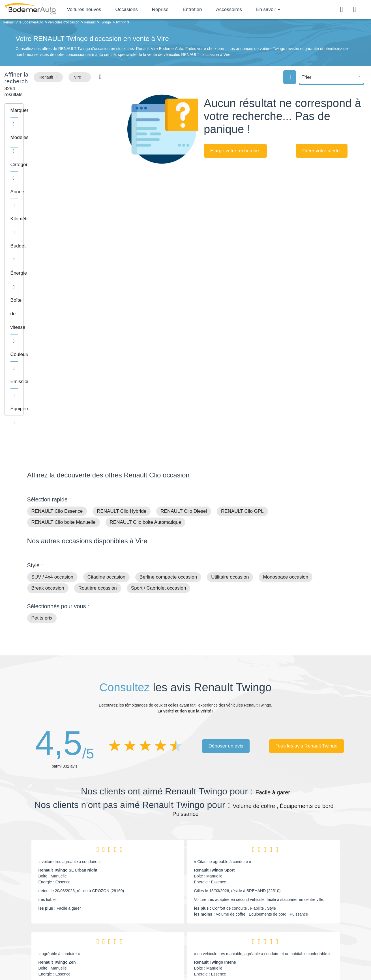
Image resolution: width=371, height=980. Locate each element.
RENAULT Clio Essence (57, 323)
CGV (309, 956)
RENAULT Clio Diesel (184, 323)
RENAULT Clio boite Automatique (146, 334)
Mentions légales (225, 956)
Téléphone (68, 906)
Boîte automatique (226, 914)
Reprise (180, 9)
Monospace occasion (286, 389)
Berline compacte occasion (168, 389)
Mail (37, 906)
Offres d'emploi (151, 931)
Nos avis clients (44, 917)
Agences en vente (297, 940)
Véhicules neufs (224, 931)
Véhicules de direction (229, 922)
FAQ (142, 940)
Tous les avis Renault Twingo (307, 558)
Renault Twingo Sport (215, 682)
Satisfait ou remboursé (301, 905)
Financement (149, 922)
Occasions (146, 9)
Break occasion (48, 400)
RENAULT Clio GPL (242, 323)
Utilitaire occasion (230, 389)
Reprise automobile (298, 914)
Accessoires (249, 9)
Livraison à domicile (299, 922)
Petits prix (42, 430)
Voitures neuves (104, 9)
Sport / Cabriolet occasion (159, 400)
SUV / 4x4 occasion (52, 389)
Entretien (212, 9)
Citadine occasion (106, 389)
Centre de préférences (190, 956)
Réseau (145, 914)
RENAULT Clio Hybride (122, 323)
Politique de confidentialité (281, 956)
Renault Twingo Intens (215, 774)
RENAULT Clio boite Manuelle (64, 334)
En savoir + (288, 9)
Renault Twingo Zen (57, 774)
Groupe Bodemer (153, 905)
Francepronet (83, 957)
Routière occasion (98, 400)
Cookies (249, 956)
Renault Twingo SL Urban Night (68, 682)
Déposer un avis (226, 558)
